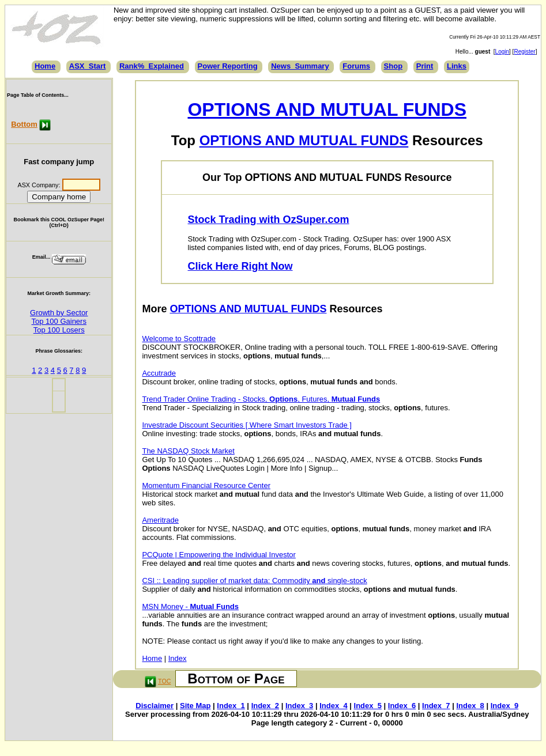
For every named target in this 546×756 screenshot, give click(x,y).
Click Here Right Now (240, 266)
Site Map (195, 706)
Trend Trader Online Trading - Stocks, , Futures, (261, 399)
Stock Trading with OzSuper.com (269, 220)
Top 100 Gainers (59, 321)
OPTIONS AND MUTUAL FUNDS (327, 109)
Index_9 (504, 706)
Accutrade (159, 373)
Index (178, 658)
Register (524, 52)
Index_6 (402, 706)
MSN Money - (190, 606)
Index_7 (436, 706)
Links (457, 66)
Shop (394, 66)
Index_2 (265, 706)
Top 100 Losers (59, 330)
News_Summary (300, 66)
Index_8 (470, 706)
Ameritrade (160, 520)
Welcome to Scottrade (179, 339)
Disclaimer (155, 706)
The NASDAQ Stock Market (188, 451)
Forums (356, 66)
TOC (164, 681)
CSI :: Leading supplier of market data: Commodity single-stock (254, 581)
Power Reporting (228, 66)
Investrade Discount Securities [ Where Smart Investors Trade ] (246, 425)
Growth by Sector (59, 313)
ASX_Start (88, 66)
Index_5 (368, 706)
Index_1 (231, 706)
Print (425, 66)
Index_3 (299, 706)
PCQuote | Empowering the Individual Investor (219, 555)
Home (45, 66)
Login (502, 52)
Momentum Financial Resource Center (206, 485)
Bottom (24, 124)
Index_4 (333, 706)
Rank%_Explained (152, 66)
